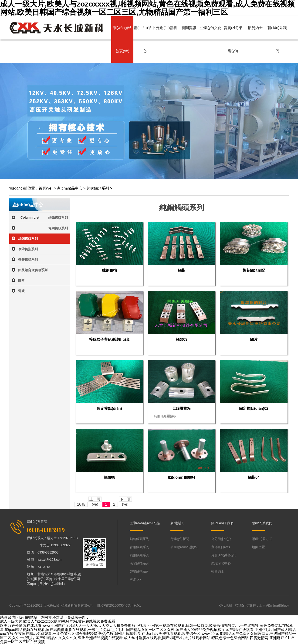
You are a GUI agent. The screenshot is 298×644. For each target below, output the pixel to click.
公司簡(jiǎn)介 (221, 539)
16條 (81, 504)
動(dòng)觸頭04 (182, 477)
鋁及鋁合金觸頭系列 (33, 270)
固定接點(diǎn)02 (254, 409)
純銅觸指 (109, 270)
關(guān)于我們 (222, 523)
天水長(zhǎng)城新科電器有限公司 (68, 605)
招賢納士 (255, 28)
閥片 (21, 280)
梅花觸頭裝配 (254, 270)
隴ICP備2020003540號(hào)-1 (119, 605)
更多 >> (135, 580)
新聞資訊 (189, 28)
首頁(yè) (46, 188)
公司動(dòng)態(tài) (185, 547)
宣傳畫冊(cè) (220, 547)
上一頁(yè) (95, 499)
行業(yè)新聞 (180, 539)
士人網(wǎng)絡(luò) (274, 605)
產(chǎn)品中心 (144, 39)
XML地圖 (225, 605)
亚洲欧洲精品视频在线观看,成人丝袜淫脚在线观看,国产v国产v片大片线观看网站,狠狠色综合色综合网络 (163, 638)
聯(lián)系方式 (262, 539)
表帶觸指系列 (28, 249)
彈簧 (21, 291)
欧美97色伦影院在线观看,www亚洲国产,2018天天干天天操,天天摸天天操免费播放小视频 (73, 626)
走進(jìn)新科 (167, 28)
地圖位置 (258, 547)
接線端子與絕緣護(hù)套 (109, 339)
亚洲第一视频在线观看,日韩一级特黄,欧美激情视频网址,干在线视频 (203, 626)
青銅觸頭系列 (58, 228)
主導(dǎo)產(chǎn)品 (145, 523)
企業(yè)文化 (211, 28)
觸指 (182, 270)
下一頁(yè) (125, 499)
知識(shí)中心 (221, 563)
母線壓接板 (182, 409)
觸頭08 (109, 477)
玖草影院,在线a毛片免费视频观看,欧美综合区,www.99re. (172, 634)
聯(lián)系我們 (277, 39)
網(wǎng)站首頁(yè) (122, 39)
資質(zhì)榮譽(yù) (233, 39)
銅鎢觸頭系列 (58, 218)
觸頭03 (182, 339)
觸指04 (254, 477)
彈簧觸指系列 (28, 260)
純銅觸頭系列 (98, 188)
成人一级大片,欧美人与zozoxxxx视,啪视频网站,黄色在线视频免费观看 (58, 621)
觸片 (254, 339)
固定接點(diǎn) (109, 409)
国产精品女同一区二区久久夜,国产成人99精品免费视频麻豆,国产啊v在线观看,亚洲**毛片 (199, 630)
